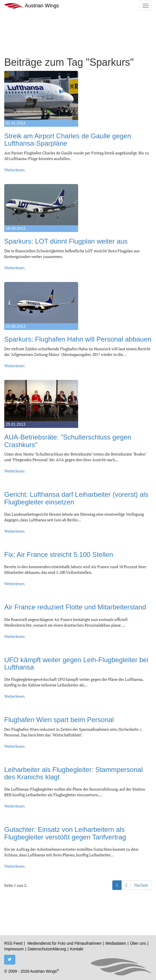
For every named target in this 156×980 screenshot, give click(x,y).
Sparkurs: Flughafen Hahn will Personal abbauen (78, 339)
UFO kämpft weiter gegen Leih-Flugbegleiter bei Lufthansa (76, 663)
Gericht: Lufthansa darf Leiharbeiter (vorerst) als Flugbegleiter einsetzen (76, 498)
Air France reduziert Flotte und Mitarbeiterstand (75, 607)
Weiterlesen (14, 170)
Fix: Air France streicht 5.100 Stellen (59, 554)
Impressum (14, 949)
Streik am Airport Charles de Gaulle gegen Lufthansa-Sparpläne (68, 140)
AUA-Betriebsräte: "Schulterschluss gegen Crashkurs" (68, 441)
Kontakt (77, 949)
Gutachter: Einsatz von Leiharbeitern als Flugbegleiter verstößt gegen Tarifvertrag (65, 833)
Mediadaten (116, 943)
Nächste (141, 885)
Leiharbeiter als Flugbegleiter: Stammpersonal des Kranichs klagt (73, 773)
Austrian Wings (32, 6)
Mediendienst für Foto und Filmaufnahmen (64, 943)
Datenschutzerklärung (47, 949)
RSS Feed (13, 943)
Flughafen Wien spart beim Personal (59, 720)
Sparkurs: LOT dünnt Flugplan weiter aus (66, 241)
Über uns (138, 943)
